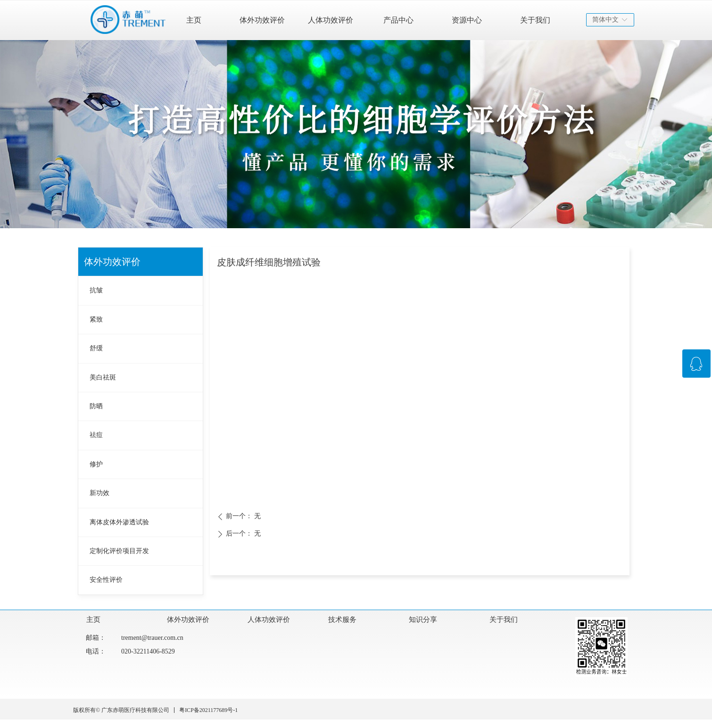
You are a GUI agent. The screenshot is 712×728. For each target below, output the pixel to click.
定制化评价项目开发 (119, 551)
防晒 (96, 406)
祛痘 (96, 435)
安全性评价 (106, 580)
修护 (96, 464)
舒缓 (96, 348)
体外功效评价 (112, 262)
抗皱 (96, 290)
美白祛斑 (103, 377)
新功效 (99, 493)
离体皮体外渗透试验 (119, 522)
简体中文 (605, 20)
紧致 (96, 319)
